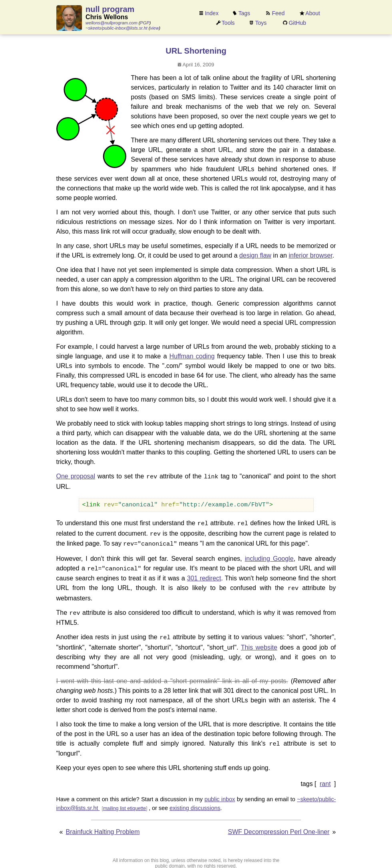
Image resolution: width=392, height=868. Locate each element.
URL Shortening (196, 51)
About (313, 13)
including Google (269, 556)
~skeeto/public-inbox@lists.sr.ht (116, 28)
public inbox (220, 794)
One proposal (76, 476)
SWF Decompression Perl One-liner (279, 827)
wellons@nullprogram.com (111, 23)
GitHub (297, 23)
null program (110, 9)
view (155, 28)
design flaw (255, 255)
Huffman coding (192, 356)
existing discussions (195, 802)
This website (259, 643)
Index (212, 13)
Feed (278, 13)
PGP (145, 23)
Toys (261, 23)
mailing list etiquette (124, 803)
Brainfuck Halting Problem (103, 827)
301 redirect (204, 575)
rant (325, 779)
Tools (228, 23)
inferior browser (310, 255)
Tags (245, 13)
